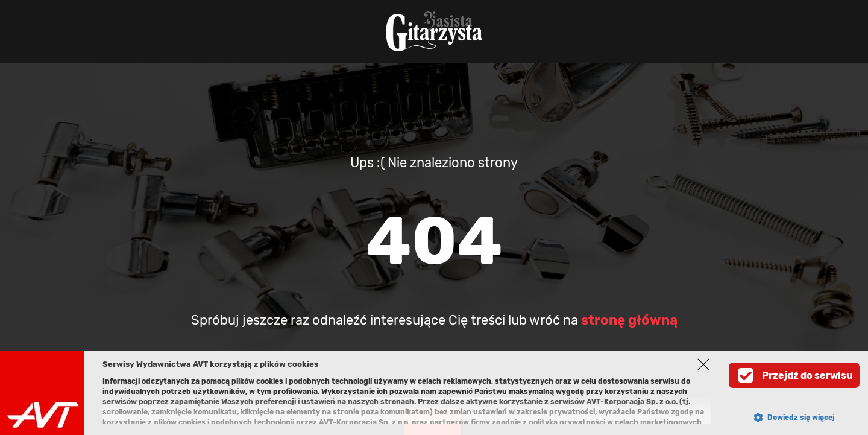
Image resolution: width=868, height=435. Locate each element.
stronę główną (629, 320)
